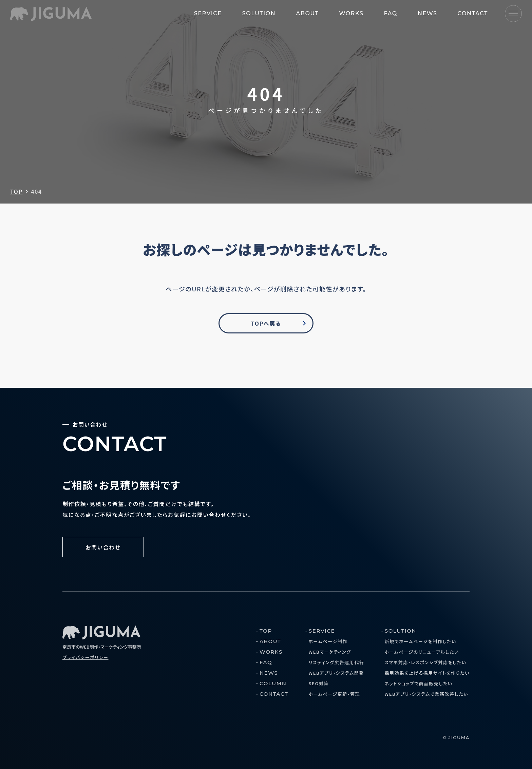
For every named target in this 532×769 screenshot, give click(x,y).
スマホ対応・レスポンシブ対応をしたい (425, 662)
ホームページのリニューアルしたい (422, 652)
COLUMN (273, 683)
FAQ (390, 13)
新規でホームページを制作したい (420, 641)
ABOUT (307, 13)
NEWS (427, 13)
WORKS (351, 13)
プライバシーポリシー (85, 657)
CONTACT (473, 13)
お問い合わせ (103, 547)
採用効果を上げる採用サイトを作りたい (427, 673)
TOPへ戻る (266, 323)
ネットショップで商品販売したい (418, 683)
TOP (16, 191)
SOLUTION (259, 13)
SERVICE (208, 13)
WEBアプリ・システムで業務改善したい (426, 694)
